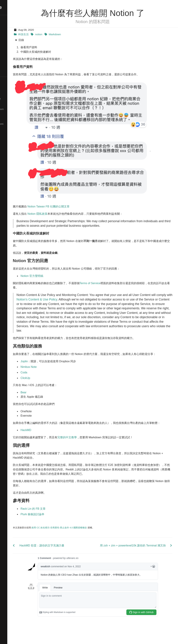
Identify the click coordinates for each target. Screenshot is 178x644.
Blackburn (17, 113)
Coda (48, 379)
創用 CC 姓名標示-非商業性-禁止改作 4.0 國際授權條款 (83, 538)
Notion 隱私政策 (61, 211)
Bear (48, 399)
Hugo (14, 106)
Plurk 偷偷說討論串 (57, 525)
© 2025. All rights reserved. (15, 124)
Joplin (48, 368)
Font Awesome (15, 120)
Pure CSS (11, 117)
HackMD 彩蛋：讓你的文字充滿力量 (65, 556)
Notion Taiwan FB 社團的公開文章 (72, 204)
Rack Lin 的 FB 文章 (57, 519)
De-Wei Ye (14, 7)
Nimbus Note (53, 373)
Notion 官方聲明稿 (56, 273)
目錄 (45, 40)
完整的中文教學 (91, 448)
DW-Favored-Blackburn (17, 109)
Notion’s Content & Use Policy (94, 297)
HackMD (50, 441)
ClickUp (49, 384)
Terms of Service (114, 281)
